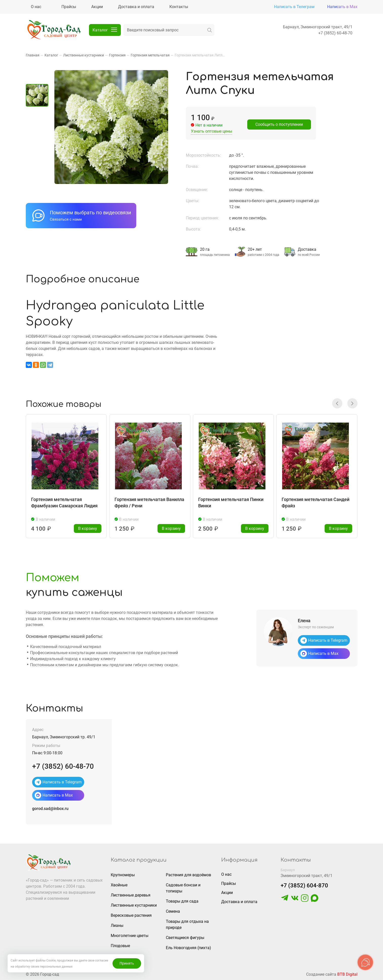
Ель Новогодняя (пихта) (188, 948)
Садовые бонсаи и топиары (183, 888)
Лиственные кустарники (134, 905)
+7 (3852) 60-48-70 (335, 33)
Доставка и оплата (239, 902)
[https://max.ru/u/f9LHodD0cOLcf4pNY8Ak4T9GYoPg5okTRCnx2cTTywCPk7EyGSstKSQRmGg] (314, 900)
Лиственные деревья (131, 895)
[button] (337, 403)
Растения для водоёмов (188, 875)
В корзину (88, 528)
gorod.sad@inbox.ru (50, 809)
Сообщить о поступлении (279, 124)
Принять (127, 963)
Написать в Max (342, 7)
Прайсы (229, 883)
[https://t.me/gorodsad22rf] (285, 900)
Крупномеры (123, 875)
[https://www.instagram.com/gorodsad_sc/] (305, 900)
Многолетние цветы (130, 936)
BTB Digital (347, 974)
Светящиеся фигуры (185, 938)
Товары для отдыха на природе (187, 924)
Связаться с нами (66, 219)
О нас (226, 874)
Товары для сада (182, 901)
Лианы (117, 925)
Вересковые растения (131, 915)
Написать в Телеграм (294, 7)
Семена (173, 911)
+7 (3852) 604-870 (304, 885)
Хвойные (119, 885)
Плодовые (120, 946)
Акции (227, 893)
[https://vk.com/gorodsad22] (295, 900)
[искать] (210, 30)
